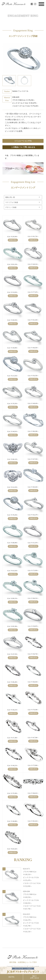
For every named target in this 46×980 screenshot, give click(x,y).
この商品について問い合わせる (23, 147)
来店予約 (11, 977)
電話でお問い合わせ (34, 977)
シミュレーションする (23, 141)
